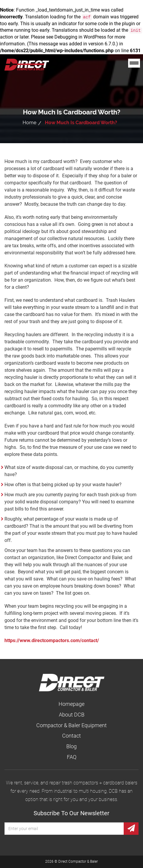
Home (29, 123)
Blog (71, 746)
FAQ (72, 757)
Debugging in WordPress (80, 37)
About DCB (72, 715)
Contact (71, 736)
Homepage (71, 704)
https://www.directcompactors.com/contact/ (52, 640)
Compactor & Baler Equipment (71, 725)
